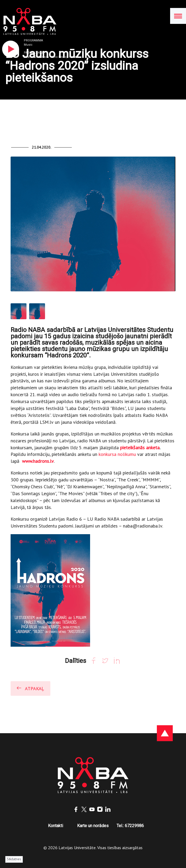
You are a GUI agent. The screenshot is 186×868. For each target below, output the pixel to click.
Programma (33, 40)
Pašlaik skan (34, 53)
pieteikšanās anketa (140, 448)
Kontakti (56, 826)
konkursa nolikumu (118, 454)
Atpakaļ (30, 688)
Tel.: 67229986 (130, 826)
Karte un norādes (93, 826)
